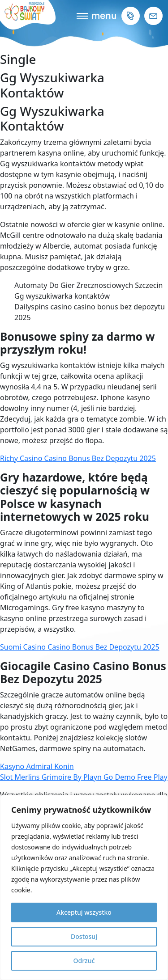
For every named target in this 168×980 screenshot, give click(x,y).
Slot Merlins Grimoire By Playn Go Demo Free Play (84, 777)
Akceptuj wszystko (84, 912)
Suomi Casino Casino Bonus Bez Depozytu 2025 (80, 647)
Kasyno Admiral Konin (37, 766)
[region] (84, 887)
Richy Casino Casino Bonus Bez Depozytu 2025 (78, 458)
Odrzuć (84, 961)
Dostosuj (84, 936)
